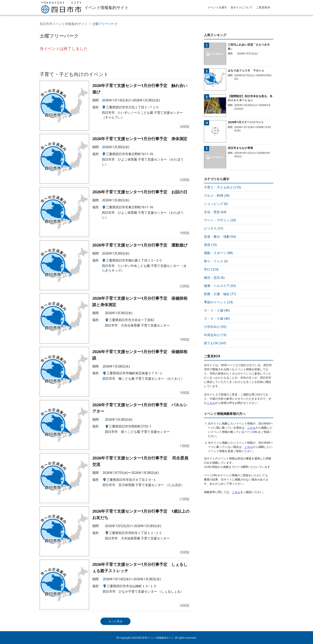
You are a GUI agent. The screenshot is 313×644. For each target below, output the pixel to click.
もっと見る (115, 621)
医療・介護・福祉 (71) (220, 294)
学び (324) (211, 269)
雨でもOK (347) (215, 343)
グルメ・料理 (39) (217, 196)
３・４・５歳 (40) (217, 319)
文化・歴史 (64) (215, 212)
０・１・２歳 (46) (217, 310)
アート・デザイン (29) (220, 220)
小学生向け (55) (215, 327)
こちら (211, 403)
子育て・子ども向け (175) (222, 187)
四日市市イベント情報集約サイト (64, 24)
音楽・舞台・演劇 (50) (220, 237)
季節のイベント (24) (218, 302)
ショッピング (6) (216, 204)
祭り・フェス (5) (216, 261)
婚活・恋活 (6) (214, 278)
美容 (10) (210, 245)
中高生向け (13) (215, 335)
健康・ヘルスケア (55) (220, 286)
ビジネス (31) (214, 228)
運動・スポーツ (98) (218, 253)
